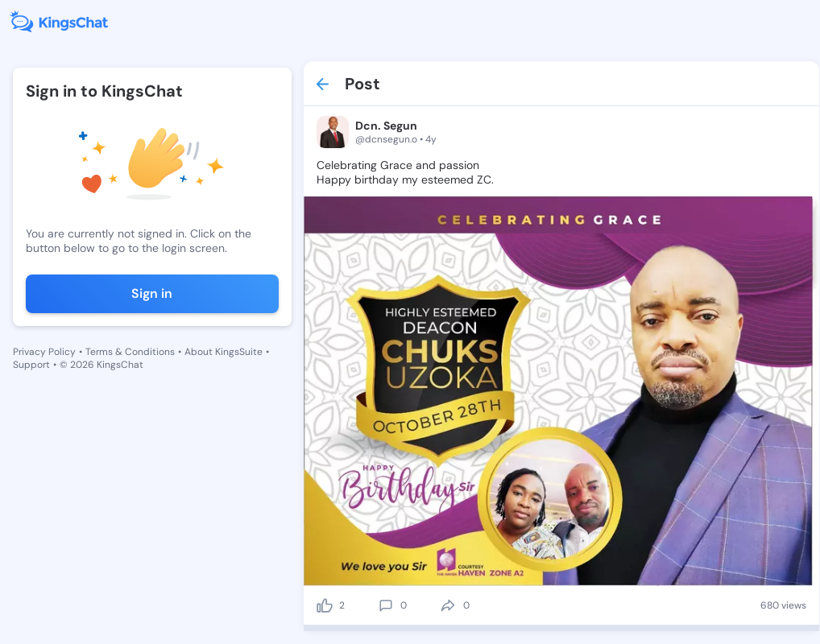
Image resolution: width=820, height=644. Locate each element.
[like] (325, 605)
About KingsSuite (224, 352)
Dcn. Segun (386, 126)
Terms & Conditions (130, 352)
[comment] (386, 605)
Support (31, 365)
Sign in (152, 293)
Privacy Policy (44, 352)
